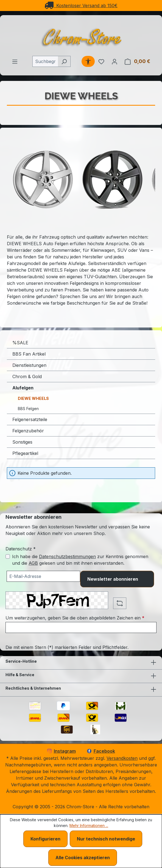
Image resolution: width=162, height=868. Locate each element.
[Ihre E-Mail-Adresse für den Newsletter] (43, 576)
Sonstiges (22, 442)
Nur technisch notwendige (106, 839)
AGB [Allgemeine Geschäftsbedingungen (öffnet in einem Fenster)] (33, 563)
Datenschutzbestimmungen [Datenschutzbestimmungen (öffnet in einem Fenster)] (67, 556)
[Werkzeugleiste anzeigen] (88, 61)
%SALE (20, 343)
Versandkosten (122, 758)
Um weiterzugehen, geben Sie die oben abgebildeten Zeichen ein (75, 618)
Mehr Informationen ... (89, 825)
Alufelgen (23, 388)
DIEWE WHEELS (33, 398)
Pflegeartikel (25, 453)
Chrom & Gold (27, 376)
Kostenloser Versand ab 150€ (81, 6)
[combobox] (45, 61)
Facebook (101, 751)
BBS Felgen (28, 409)
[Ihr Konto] (114, 61)
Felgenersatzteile (30, 419)
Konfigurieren (45, 839)
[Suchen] (64, 61)
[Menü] (15, 61)
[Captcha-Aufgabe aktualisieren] (120, 603)
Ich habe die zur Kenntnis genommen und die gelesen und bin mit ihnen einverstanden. (80, 560)
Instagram (62, 751)
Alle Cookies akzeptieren (83, 858)
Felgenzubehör (28, 431)
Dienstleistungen (29, 365)
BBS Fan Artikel (29, 354)
